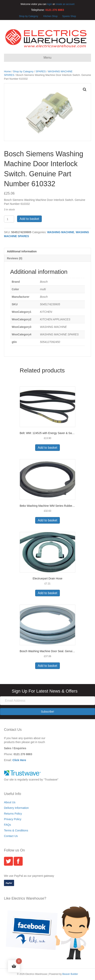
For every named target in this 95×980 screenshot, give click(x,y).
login (50, 4)
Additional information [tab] (22, 251)
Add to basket (29, 219)
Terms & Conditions (16, 830)
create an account (65, 4)
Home (7, 71)
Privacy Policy (13, 819)
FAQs (7, 825)
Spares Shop (69, 16)
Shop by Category (29, 16)
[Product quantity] (9, 219)
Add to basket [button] (47, 448)
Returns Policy (13, 814)
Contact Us (11, 836)
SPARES (41, 71)
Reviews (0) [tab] (15, 258)
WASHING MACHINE (61, 232)
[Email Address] (47, 701)
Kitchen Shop (51, 16)
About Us (10, 802)
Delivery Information (16, 808)
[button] (85, 90)
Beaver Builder (70, 974)
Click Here (19, 760)
